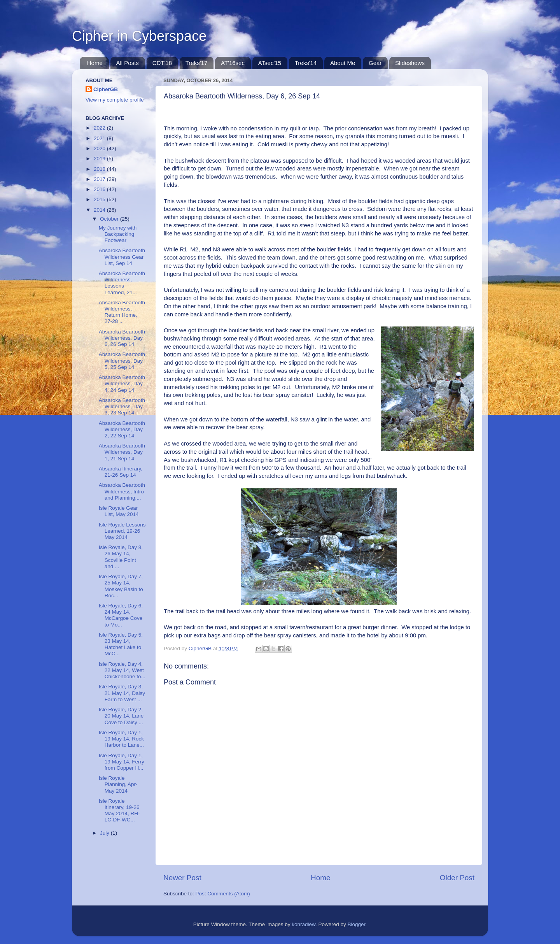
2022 (100, 128)
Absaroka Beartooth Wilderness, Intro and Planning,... (122, 491)
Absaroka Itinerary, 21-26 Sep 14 (121, 472)
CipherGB (106, 89)
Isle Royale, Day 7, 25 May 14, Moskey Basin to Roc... (121, 586)
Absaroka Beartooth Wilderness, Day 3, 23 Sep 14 (122, 406)
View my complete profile (115, 100)
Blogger (357, 924)
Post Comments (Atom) (223, 894)
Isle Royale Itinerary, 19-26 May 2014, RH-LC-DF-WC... (119, 811)
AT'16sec (233, 63)
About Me (343, 63)
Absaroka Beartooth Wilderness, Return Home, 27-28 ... (122, 312)
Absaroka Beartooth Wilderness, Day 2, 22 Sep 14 (122, 429)
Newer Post (182, 878)
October (110, 219)
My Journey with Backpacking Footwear (118, 234)
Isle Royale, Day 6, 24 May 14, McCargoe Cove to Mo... (121, 615)
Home (95, 63)
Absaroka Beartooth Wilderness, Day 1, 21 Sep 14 (122, 452)
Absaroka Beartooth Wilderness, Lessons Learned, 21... (122, 283)
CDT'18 (162, 63)
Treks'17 (197, 63)
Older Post (457, 878)
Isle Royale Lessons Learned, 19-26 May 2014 (122, 531)
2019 (100, 159)
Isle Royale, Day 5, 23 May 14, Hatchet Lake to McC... (121, 644)
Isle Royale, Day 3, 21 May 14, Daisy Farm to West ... (122, 693)
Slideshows (410, 63)
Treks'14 (306, 63)
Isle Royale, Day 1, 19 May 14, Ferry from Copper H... (122, 762)
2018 (100, 169)
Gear (375, 63)
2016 (100, 189)
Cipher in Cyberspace (139, 36)
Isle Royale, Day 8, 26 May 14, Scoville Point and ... (121, 557)
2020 (100, 148)
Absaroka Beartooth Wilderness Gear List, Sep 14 (122, 257)
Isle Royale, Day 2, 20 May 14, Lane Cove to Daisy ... (121, 716)
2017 (100, 179)
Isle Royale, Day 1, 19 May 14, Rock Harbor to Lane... (121, 739)
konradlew (304, 924)
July (105, 833)
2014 (100, 210)
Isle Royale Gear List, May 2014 (119, 511)
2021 (100, 138)
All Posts (128, 63)
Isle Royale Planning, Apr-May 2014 (118, 784)
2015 (100, 199)
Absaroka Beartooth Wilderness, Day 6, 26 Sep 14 (122, 338)
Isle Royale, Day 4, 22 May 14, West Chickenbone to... (122, 670)
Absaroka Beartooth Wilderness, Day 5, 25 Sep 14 (122, 361)
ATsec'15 (270, 63)
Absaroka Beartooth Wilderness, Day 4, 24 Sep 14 (122, 383)
